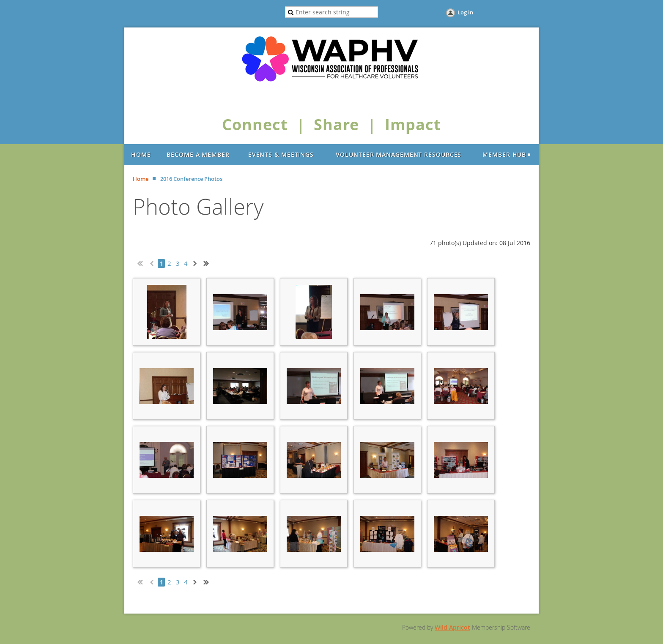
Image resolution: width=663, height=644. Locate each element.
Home (141, 179)
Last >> (209, 262)
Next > (197, 262)
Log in (465, 12)
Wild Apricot (452, 627)
